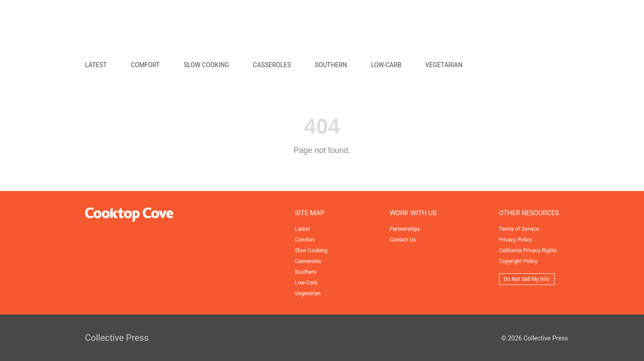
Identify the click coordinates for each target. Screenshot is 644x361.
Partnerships (405, 229)
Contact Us (403, 240)
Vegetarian (444, 65)
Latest (96, 65)
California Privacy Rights (528, 251)
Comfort (145, 65)
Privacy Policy (516, 240)
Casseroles (272, 65)
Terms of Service (519, 229)
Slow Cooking (206, 65)
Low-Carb (386, 65)
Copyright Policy (518, 261)
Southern (331, 65)
